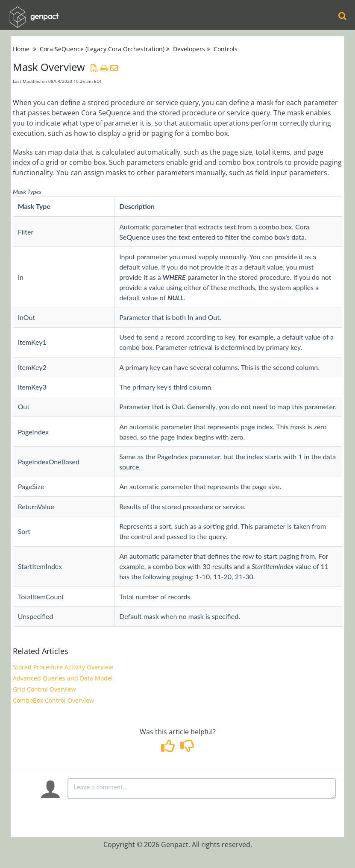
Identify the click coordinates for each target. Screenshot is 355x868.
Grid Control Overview (44, 689)
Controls (226, 49)
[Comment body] (202, 789)
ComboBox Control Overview (53, 700)
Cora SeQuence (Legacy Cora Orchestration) (102, 49)
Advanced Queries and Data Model (63, 678)
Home (21, 49)
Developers (189, 49)
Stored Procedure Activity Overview (63, 667)
